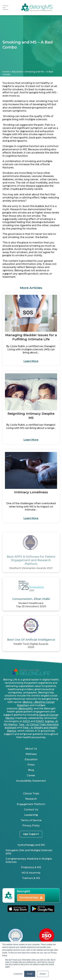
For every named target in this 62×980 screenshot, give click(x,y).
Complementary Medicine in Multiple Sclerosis (29, 860)
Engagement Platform (31, 804)
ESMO (40, 721)
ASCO (26, 721)
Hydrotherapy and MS (31, 845)
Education (17, 72)
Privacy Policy (31, 826)
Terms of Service (31, 820)
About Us (31, 749)
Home (6, 72)
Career (31, 775)
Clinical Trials (31, 794)
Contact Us (31, 810)
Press (31, 765)
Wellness (31, 754)
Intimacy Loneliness (31, 492)
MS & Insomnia (31, 873)
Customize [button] (18, 974)
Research (31, 799)
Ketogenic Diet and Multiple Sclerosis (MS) (29, 852)
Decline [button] (43, 974)
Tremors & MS (31, 878)
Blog (31, 770)
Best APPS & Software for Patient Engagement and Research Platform (31, 560)
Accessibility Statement (31, 781)
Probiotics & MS (31, 867)
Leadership (31, 815)
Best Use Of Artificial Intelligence (31, 640)
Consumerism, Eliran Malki (31, 599)
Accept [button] (30, 974)
